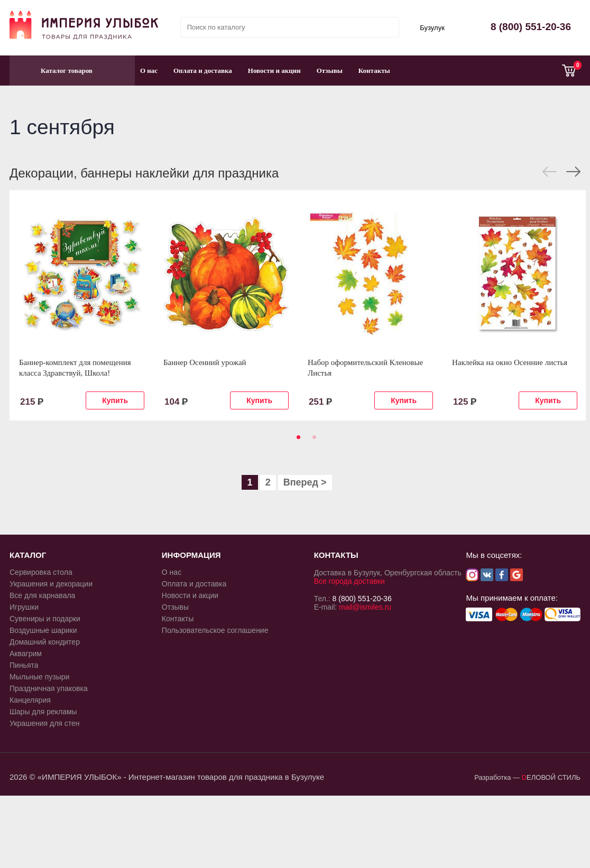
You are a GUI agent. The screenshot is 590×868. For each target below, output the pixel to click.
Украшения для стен (45, 723)
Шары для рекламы (43, 712)
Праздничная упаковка (49, 688)
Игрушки (24, 607)
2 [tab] (312, 441)
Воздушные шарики (43, 630)
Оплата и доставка (203, 71)
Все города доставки (349, 581)
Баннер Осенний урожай (205, 362)
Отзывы (330, 71)
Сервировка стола (41, 572)
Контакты (374, 71)
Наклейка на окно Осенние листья (510, 362)
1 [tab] (297, 441)
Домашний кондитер (45, 642)
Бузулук (432, 28)
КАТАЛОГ (28, 555)
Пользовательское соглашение (215, 630)
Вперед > (305, 482)
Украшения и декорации (51, 584)
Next (573, 172)
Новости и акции (274, 71)
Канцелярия (30, 700)
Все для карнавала (42, 595)
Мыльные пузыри (39, 677)
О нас (149, 71)
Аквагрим (26, 654)
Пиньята (24, 665)
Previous (550, 172)
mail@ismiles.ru (365, 607)
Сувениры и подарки (45, 619)
